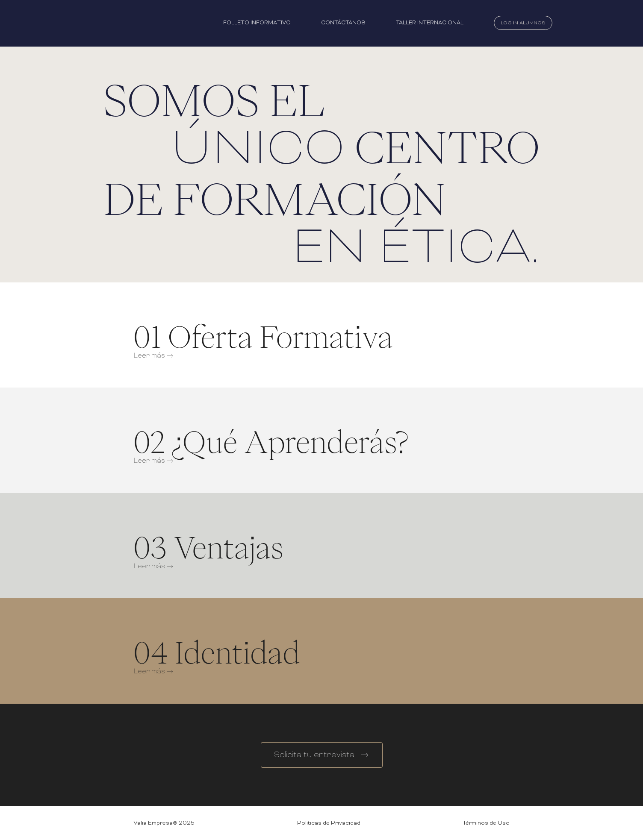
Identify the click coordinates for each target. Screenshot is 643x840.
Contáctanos (343, 23)
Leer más (152, 356)
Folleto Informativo (257, 23)
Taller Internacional (430, 23)
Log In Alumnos (523, 23)
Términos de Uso (486, 823)
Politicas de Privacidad (329, 823)
